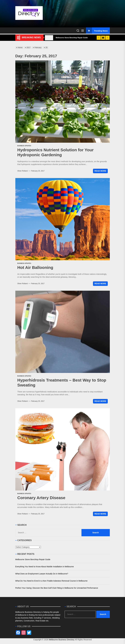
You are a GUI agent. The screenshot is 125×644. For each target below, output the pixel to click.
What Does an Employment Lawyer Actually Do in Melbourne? (42, 574)
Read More (100, 171)
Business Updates (24, 146)
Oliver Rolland (23, 171)
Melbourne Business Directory (62, 640)
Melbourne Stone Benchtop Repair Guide (33, 559)
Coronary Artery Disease (41, 498)
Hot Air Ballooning (35, 267)
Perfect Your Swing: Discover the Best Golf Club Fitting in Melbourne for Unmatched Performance (57, 588)
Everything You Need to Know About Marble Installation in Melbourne (45, 567)
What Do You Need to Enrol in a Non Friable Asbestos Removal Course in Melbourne (51, 581)
